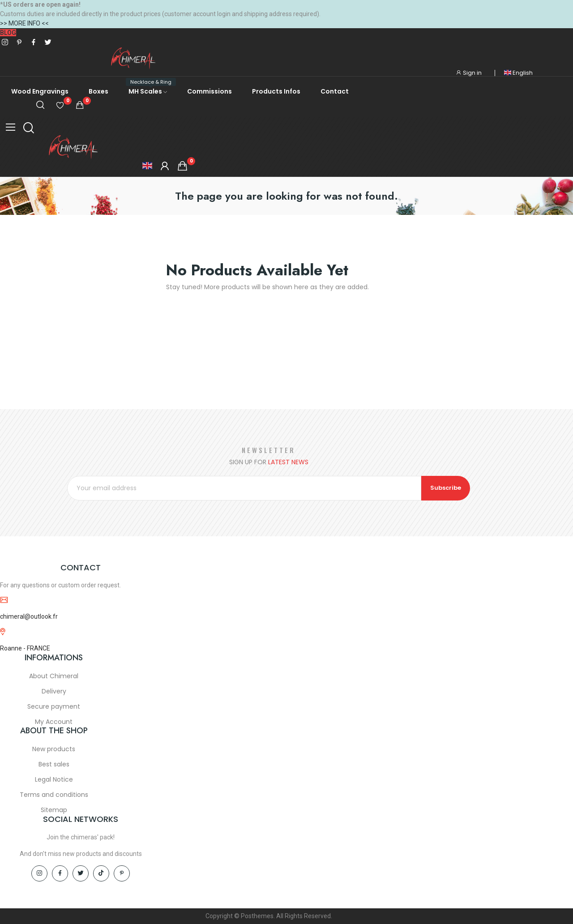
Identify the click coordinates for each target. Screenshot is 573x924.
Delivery (54, 692)
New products (54, 749)
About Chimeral (54, 676)
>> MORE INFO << (24, 23)
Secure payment (54, 707)
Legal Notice (54, 780)
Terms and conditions (54, 795)
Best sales (54, 765)
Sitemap (54, 810)
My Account (54, 722)
